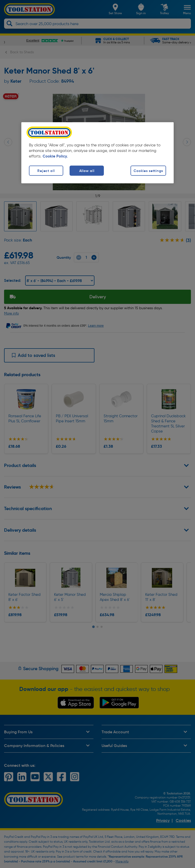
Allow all (87, 171)
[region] (97, 153)
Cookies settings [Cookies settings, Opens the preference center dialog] (148, 171)
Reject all (46, 171)
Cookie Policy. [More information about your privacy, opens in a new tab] (55, 156)
